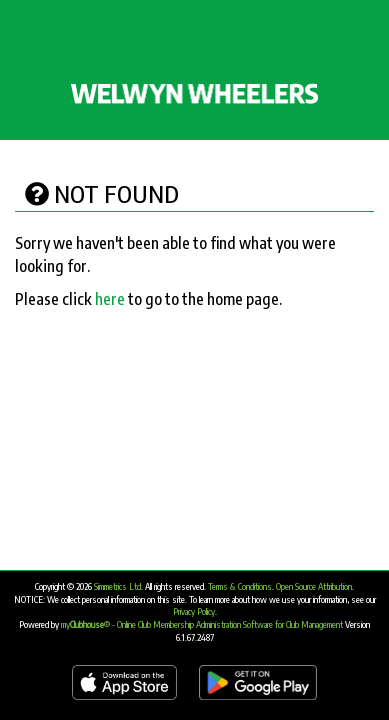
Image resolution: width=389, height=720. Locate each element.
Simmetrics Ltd (117, 586)
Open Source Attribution (314, 586)
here (110, 299)
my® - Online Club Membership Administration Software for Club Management (202, 624)
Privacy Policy (194, 611)
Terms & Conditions (240, 586)
